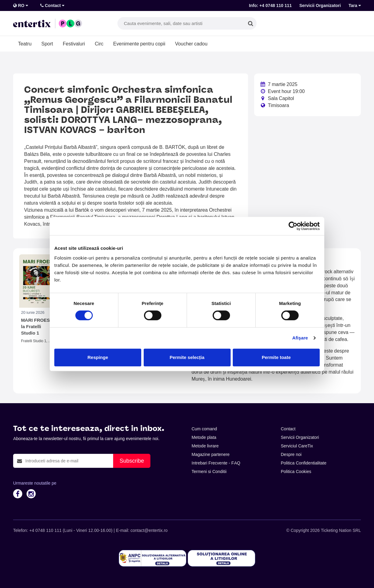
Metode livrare (205, 446)
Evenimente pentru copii (139, 44)
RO (21, 5)
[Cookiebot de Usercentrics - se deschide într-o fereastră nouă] (293, 226)
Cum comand (204, 429)
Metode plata (204, 437)
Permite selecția (187, 357)
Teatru (25, 44)
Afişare (300, 338)
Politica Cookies (296, 471)
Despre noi (291, 454)
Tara (355, 5)
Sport (47, 44)
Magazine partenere (211, 454)
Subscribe (132, 461)
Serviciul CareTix (297, 446)
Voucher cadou (191, 44)
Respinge (98, 357)
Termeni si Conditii (209, 471)
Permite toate (276, 357)
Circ (99, 44)
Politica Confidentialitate (304, 463)
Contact (52, 5)
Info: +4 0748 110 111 (270, 5)
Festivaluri (74, 44)
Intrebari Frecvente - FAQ (216, 463)
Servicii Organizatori (320, 5)
